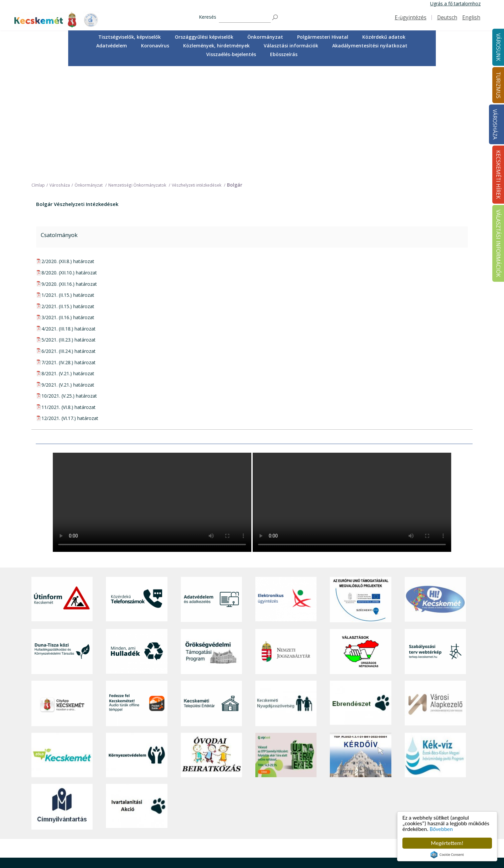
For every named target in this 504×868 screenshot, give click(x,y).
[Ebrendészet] (360, 595)
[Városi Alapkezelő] (435, 595)
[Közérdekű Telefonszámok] (137, 491)
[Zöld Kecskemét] (62, 647)
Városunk (160, 769)
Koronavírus (155, 46)
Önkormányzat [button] (265, 37)
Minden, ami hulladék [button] (172, 853)
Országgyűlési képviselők (204, 37)
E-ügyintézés (411, 18)
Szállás (241, 838)
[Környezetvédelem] (137, 647)
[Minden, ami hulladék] (137, 543)
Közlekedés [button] (161, 823)
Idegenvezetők (249, 785)
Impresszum (45, 847)
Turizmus (245, 769)
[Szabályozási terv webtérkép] (435, 543)
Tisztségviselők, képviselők (130, 37)
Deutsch (447, 18)
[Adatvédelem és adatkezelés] (211, 491)
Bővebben (441, 829)
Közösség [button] (160, 830)
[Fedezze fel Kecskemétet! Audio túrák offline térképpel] (137, 595)
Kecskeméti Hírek (423, 769)
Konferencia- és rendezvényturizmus (255, 847)
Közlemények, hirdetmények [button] (216, 46)
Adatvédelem (112, 46)
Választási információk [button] (291, 46)
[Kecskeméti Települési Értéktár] (211, 595)
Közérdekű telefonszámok (178, 785)
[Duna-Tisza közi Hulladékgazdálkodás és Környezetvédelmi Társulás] (62, 543)
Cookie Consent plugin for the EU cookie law (447, 855)
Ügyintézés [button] (161, 793)
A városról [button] (160, 778)
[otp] (286, 647)
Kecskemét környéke (256, 815)
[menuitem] (130, 37)
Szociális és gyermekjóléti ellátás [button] (184, 808)
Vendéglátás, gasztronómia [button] (263, 830)
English (471, 18)
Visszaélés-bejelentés (231, 54)
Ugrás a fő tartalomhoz (455, 4)
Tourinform (246, 778)
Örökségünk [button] (246, 793)
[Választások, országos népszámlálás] (360, 543)
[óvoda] (211, 647)
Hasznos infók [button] (249, 857)
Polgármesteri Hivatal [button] (323, 37)
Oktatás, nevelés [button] (167, 815)
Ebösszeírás (284, 54)
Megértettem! (447, 843)
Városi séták (246, 823)
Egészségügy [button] (163, 800)
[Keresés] (245, 18)
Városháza (495, 124)
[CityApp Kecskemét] (62, 595)
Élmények (244, 808)
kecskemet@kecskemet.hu (76, 833)
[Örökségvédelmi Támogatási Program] (211, 543)
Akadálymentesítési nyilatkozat (370, 46)
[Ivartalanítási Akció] (137, 698)
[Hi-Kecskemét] (435, 491)
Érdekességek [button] (248, 800)
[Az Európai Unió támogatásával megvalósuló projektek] (360, 491)
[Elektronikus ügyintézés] (286, 491)
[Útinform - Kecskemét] (62, 491)
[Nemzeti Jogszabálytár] (286, 543)
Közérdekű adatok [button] (384, 37)
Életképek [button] (159, 838)
